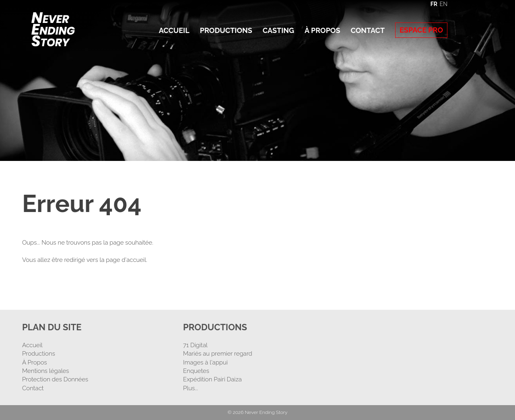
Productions (226, 30)
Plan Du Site (52, 327)
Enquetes (196, 371)
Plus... (191, 388)
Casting (278, 30)
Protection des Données (55, 379)
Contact (368, 30)
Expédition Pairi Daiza (212, 379)
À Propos (322, 30)
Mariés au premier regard (218, 354)
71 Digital (195, 345)
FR (434, 4)
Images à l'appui (205, 362)
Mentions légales (46, 371)
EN (444, 4)
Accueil (174, 30)
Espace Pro (421, 30)
